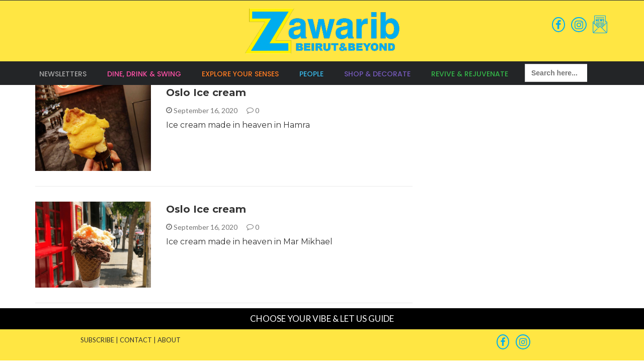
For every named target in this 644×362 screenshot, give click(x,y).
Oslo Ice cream (206, 93)
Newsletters (63, 74)
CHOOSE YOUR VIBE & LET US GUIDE (322, 319)
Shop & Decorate (377, 74)
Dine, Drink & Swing (144, 74)
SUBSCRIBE (97, 340)
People (311, 74)
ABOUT (169, 340)
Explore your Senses (240, 74)
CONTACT (136, 340)
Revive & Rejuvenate (470, 74)
